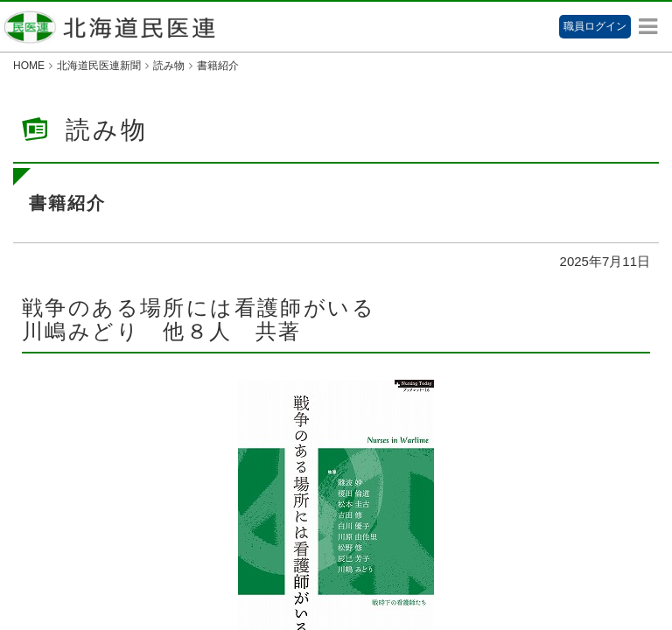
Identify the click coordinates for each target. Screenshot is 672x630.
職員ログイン (595, 26)
